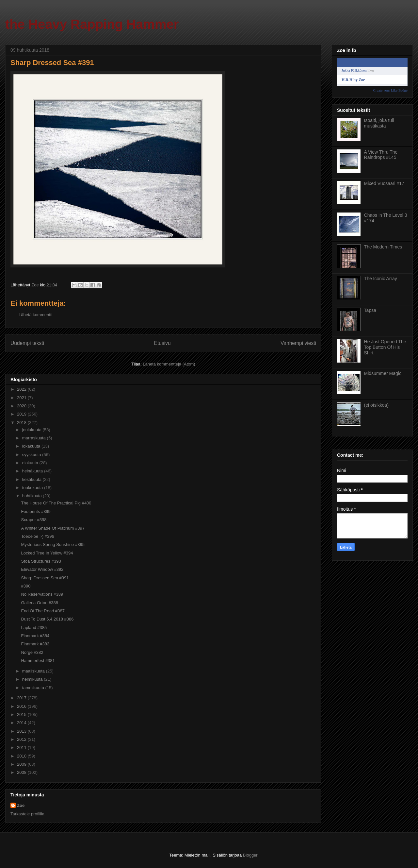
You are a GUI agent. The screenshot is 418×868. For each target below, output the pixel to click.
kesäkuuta (32, 479)
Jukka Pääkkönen (354, 70)
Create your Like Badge (390, 90)
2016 (22, 706)
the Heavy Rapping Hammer (92, 24)
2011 (22, 748)
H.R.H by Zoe (353, 80)
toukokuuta (33, 488)
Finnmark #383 (35, 644)
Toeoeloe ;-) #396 (37, 536)
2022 (22, 389)
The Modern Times (383, 247)
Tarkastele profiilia (27, 814)
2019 (22, 414)
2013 (22, 731)
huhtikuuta (33, 496)
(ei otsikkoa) (376, 405)
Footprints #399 (36, 511)
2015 (22, 715)
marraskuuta (35, 438)
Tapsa (370, 310)
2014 (22, 723)
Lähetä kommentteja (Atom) (169, 364)
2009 (22, 764)
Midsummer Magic (383, 373)
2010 (22, 756)
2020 (22, 406)
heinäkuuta (33, 471)
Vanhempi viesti (298, 343)
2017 (22, 698)
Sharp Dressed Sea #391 (45, 578)
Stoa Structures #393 (41, 561)
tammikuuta (34, 688)
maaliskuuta (34, 671)
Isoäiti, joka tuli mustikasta (379, 123)
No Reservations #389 (42, 594)
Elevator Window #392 (42, 569)
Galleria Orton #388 (39, 603)
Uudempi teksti (27, 343)
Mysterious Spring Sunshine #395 (53, 545)
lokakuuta (32, 446)
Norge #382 (32, 652)
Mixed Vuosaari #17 (384, 183)
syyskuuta (32, 455)
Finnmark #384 (35, 636)
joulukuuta (32, 430)
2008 (22, 772)
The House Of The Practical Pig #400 (56, 503)
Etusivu (162, 343)
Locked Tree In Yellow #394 (47, 553)
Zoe (21, 805)
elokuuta (31, 463)
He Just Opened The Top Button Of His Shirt (385, 347)
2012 (22, 739)
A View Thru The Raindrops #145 (381, 155)
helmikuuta (33, 679)
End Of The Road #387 (43, 611)
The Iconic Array (381, 279)
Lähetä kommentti (35, 315)
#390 (26, 586)
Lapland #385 (34, 628)
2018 (22, 423)
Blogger (250, 855)
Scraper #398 (34, 520)
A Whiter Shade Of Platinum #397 (53, 528)
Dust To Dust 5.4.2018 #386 (47, 619)
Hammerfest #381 (38, 661)
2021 (22, 398)
